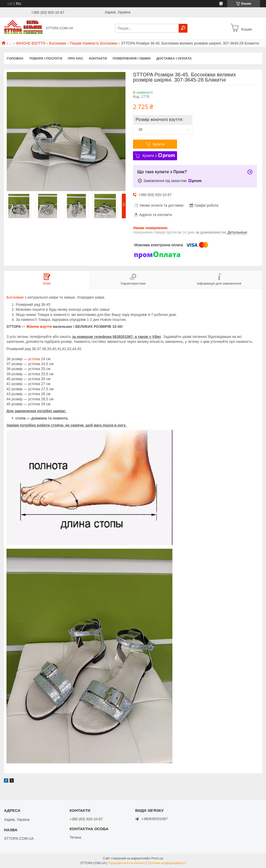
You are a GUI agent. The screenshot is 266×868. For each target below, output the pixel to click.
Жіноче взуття (39, 327)
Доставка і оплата (174, 58)
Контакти (98, 58)
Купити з (159, 156)
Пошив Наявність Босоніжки (94, 43)
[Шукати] (183, 28)
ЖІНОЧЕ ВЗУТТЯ (31, 43)
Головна (15, 58)
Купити (159, 144)
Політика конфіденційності (167, 863)
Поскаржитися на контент (127, 863)
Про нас (76, 58)
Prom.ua (157, 858)
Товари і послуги (45, 58)
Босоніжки (58, 43)
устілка (34, 359)
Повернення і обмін (132, 58)
